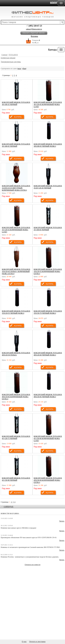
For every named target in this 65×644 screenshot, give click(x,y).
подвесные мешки (8, 58)
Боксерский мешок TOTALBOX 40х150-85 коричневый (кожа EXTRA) (16, 397)
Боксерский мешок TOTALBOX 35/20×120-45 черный (48, 187)
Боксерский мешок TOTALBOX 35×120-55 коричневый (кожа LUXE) (16, 230)
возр (19, 69)
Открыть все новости (32, 565)
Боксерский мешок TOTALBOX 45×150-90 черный (16, 479)
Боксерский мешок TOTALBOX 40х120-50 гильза (16, 354)
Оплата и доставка (37, 642)
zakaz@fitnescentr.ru (34, 29)
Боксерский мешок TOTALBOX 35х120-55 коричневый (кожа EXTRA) (48, 271)
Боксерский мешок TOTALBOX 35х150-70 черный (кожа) (48, 312)
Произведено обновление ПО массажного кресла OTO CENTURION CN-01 (29, 538)
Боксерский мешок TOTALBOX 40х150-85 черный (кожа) (48, 396)
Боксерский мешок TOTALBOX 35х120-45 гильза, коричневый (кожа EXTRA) (16, 271)
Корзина (34, 36)
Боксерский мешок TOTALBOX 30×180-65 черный (16, 145)
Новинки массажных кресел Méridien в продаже (18, 528)
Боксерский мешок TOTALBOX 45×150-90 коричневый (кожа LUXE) (48, 438)
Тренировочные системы (11, 62)
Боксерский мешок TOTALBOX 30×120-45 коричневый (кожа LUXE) (48, 104)
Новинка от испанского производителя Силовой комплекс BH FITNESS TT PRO (30, 547)
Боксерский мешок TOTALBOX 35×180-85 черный (48, 229)
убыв (24, 69)
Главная (4, 55)
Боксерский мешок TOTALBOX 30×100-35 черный (16, 103)
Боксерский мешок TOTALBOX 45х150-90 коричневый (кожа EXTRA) (48, 480)
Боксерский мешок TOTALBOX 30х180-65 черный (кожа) (48, 145)
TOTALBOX (13, 55)
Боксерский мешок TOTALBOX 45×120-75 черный (16, 437)
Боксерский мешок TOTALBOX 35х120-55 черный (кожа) (16, 312)
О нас (24, 642)
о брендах (8, 507)
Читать (62, 521)
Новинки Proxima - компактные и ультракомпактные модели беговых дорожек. (30, 557)
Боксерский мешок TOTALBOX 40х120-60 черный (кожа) (48, 354)
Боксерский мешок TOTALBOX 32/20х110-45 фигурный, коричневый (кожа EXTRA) (16, 188)
